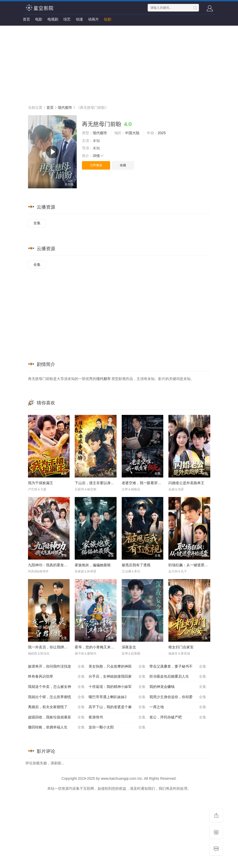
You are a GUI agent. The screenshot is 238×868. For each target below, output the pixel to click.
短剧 (108, 19)
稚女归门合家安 (181, 647)
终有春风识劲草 (56, 677)
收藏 (123, 165)
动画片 (93, 19)
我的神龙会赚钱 (178, 687)
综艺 (67, 19)
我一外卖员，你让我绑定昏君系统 (55, 647)
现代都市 (65, 108)
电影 (39, 19)
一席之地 (178, 707)
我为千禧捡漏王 (41, 483)
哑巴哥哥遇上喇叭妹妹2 (117, 697)
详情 (98, 156)
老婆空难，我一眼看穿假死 (143, 483)
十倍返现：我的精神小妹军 (117, 687)
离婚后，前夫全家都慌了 (56, 707)
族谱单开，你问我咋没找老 (56, 667)
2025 (162, 133)
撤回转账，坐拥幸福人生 (56, 727)
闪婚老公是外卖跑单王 (186, 483)
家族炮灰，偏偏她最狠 (93, 565)
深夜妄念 (129, 647)
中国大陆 (132, 133)
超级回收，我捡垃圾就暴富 (56, 717)
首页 (26, 19)
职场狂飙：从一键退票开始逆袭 (194, 565)
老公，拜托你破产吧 (178, 717)
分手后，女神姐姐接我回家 (117, 677)
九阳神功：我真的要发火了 (50, 565)
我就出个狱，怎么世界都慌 (56, 697)
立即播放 (96, 165)
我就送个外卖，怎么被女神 (56, 687)
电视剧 (53, 19)
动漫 (79, 19)
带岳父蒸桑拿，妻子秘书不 (178, 667)
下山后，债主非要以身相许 (96, 483)
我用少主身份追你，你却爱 (178, 697)
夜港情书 (117, 717)
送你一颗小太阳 (117, 727)
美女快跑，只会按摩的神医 (117, 667)
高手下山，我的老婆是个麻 (117, 707)
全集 (37, 223)
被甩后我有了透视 (136, 565)
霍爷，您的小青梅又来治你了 (98, 647)
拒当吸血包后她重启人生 (178, 677)
